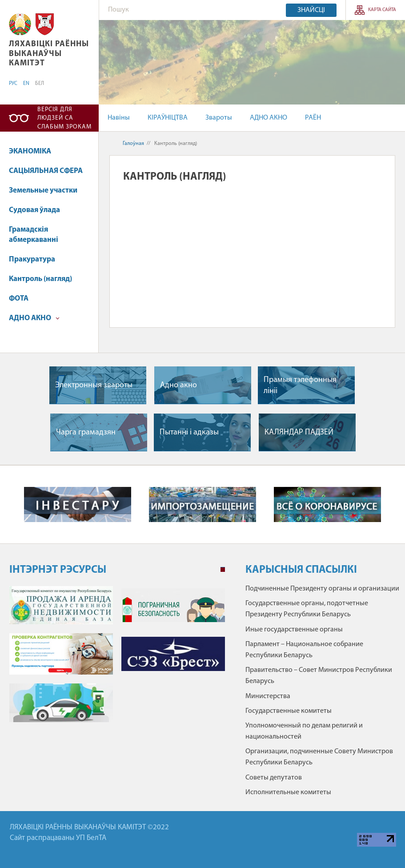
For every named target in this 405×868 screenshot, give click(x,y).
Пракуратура (32, 259)
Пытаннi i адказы (189, 432)
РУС (13, 84)
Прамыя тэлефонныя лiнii (300, 386)
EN (26, 84)
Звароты (219, 118)
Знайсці (311, 10)
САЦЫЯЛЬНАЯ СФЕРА (46, 171)
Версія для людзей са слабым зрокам (64, 118)
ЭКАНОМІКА (30, 151)
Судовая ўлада (34, 210)
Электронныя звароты (94, 385)
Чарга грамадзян (86, 432)
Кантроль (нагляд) (40, 279)
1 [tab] (223, 570)
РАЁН (313, 118)
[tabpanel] (117, 659)
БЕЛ (40, 84)
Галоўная (133, 144)
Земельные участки (43, 191)
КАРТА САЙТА (382, 10)
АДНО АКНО (269, 118)
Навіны (119, 118)
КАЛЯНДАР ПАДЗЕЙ (299, 432)
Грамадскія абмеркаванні (34, 235)
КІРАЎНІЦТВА (168, 118)
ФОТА (19, 299)
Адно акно (178, 385)
